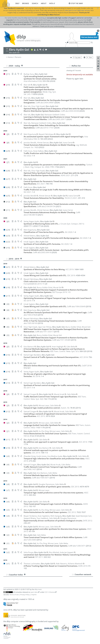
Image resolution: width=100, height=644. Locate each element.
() (33, 81)
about (44, 3)
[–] (70, 66)
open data (34, 592)
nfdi (51, 3)
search (35, 3)
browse (26, 3)
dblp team (38, 589)
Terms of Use (14, 595)
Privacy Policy (25, 595)
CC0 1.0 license (50, 592)
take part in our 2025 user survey (77, 10)
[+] (73, 574)
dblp (17, 3)
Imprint (34, 595)
